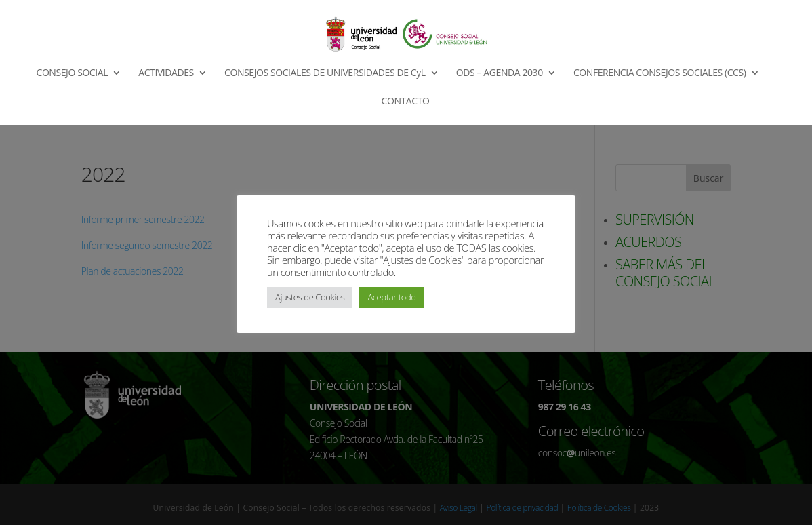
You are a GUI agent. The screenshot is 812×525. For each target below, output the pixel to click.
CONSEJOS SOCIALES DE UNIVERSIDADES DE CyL (325, 73)
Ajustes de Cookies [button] (310, 297)
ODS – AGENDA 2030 (500, 73)
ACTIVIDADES (166, 73)
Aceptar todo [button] (391, 297)
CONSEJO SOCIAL (73, 73)
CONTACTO (406, 102)
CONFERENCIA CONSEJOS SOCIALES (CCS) (660, 73)
